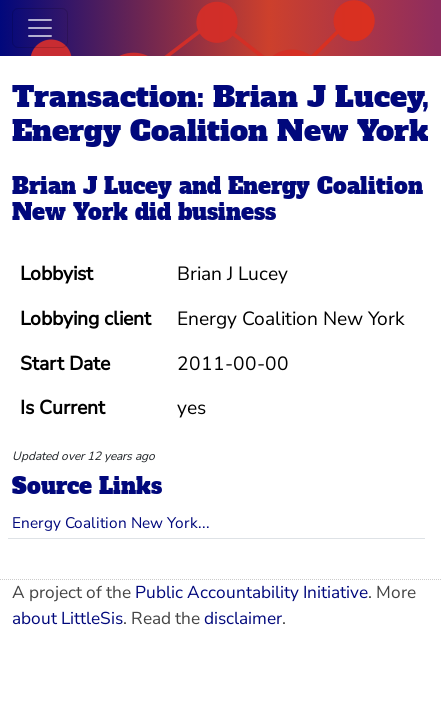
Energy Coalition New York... (111, 522)
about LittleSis (67, 618)
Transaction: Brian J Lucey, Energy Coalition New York (220, 114)
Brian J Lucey (92, 186)
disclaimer (243, 618)
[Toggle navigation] (40, 28)
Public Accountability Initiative (251, 592)
